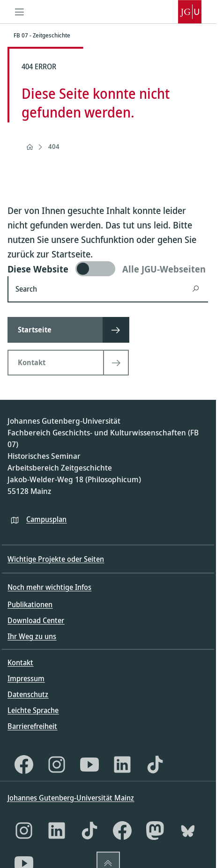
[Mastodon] (155, 831)
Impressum (26, 678)
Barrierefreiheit (32, 726)
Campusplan (46, 519)
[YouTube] (89, 765)
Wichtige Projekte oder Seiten (56, 559)
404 (54, 146)
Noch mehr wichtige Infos (49, 587)
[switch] (108, 269)
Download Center (36, 620)
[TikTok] (155, 765)
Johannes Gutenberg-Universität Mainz (71, 798)
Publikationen (30, 604)
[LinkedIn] (122, 765)
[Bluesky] (188, 831)
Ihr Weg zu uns (32, 636)
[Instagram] (57, 765)
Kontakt (20, 662)
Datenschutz (28, 694)
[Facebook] (24, 765)
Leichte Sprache (33, 710)
